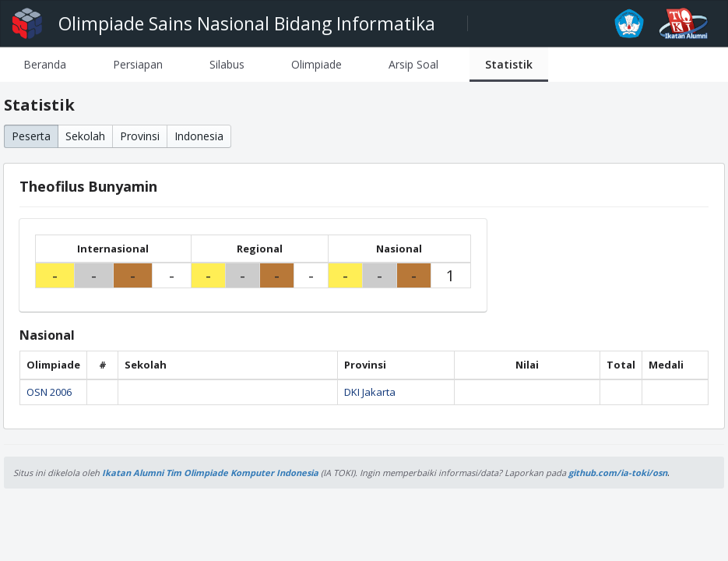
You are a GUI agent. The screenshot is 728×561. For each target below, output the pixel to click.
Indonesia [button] (199, 136)
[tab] (45, 64)
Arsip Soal (413, 64)
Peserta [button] (31, 136)
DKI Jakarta (370, 392)
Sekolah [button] (85, 136)
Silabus (227, 64)
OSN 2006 (49, 392)
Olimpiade (317, 64)
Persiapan (138, 64)
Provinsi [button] (140, 136)
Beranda (45, 64)
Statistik (509, 64)
